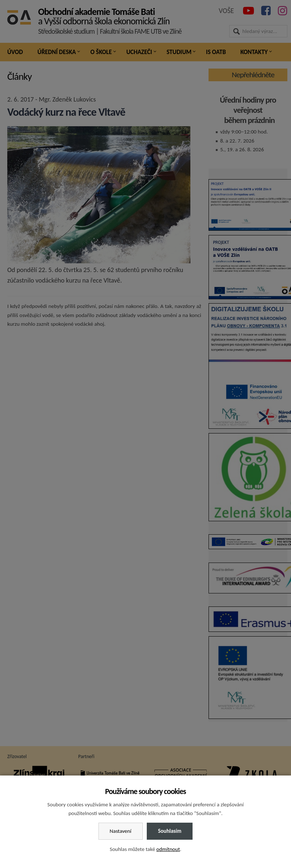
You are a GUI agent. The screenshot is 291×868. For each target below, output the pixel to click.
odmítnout (168, 849)
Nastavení (121, 831)
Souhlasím (170, 831)
